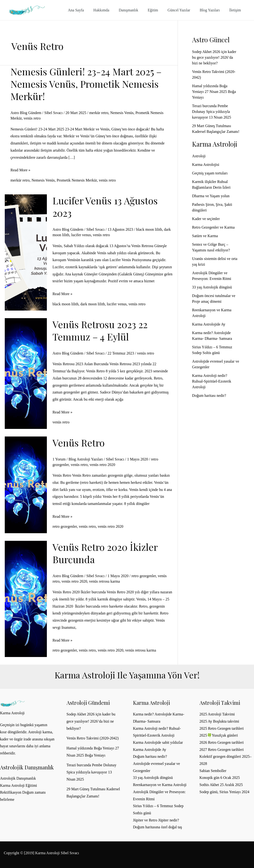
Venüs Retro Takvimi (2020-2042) (93, 738)
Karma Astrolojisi (206, 165)
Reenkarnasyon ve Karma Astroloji (160, 785)
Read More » (20, 170)
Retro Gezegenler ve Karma (213, 227)
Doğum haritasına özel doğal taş (157, 827)
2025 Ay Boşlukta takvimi (219, 721)
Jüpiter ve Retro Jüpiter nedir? (156, 820)
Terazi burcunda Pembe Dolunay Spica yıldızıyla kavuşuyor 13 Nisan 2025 (212, 112)
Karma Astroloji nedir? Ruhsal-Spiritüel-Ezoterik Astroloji (212, 381)
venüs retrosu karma (104, 581)
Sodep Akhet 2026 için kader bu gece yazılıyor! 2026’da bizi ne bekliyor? (214, 57)
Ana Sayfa (88, 10)
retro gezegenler (65, 526)
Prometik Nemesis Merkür (77, 180)
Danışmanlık (137, 10)
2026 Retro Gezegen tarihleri (222, 742)
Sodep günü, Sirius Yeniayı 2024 (225, 792)
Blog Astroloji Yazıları (86, 459)
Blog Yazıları (213, 10)
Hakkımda (112, 10)
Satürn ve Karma (205, 236)
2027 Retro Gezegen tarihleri (222, 750)
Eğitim (160, 10)
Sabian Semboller (213, 771)
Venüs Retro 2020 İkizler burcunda (105, 553)
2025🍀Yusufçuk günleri (219, 735)
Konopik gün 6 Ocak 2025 (220, 778)
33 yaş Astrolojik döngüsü (212, 287)
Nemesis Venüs (122, 113)
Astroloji (199, 156)
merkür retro (99, 113)
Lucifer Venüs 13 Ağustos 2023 (105, 207)
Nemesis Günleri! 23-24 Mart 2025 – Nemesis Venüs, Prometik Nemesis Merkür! (86, 84)
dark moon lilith (93, 304)
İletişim (236, 10)
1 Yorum (59, 459)
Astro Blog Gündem (26, 113)
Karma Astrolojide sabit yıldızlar (158, 742)
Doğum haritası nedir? (209, 396)
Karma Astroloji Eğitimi (19, 785)
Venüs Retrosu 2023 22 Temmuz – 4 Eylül (100, 330)
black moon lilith (149, 229)
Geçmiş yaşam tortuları (210, 173)
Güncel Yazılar (184, 10)
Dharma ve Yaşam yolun (211, 196)
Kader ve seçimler (206, 219)
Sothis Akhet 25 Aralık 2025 (221, 785)
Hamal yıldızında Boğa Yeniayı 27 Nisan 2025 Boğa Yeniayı (214, 92)
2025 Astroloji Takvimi (217, 714)
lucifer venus (81, 235)
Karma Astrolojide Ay (209, 324)
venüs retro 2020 (103, 465)
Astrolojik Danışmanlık (18, 778)
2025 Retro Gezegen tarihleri (222, 728)
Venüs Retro (79, 443)
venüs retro (32, 118)
